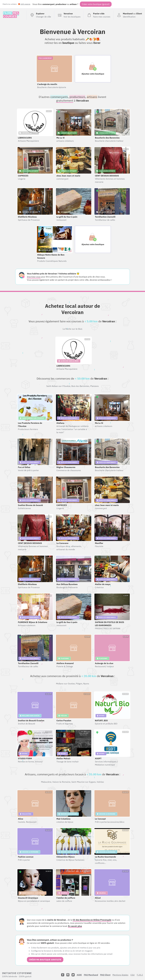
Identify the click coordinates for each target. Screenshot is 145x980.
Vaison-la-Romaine (61, 782)
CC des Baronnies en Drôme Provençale (92, 920)
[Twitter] (73, 975)
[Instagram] (68, 975)
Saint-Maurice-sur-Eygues (84, 782)
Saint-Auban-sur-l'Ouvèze (58, 386)
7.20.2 (140, 975)
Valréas (100, 782)
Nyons (86, 684)
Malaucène (46, 782)
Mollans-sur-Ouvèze (65, 684)
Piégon (79, 684)
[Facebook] (63, 975)
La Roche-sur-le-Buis (72, 329)
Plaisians (94, 386)
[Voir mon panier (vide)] (99, 15)
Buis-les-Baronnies (80, 386)
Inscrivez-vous (34, 277)
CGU (133, 975)
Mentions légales (120, 975)
